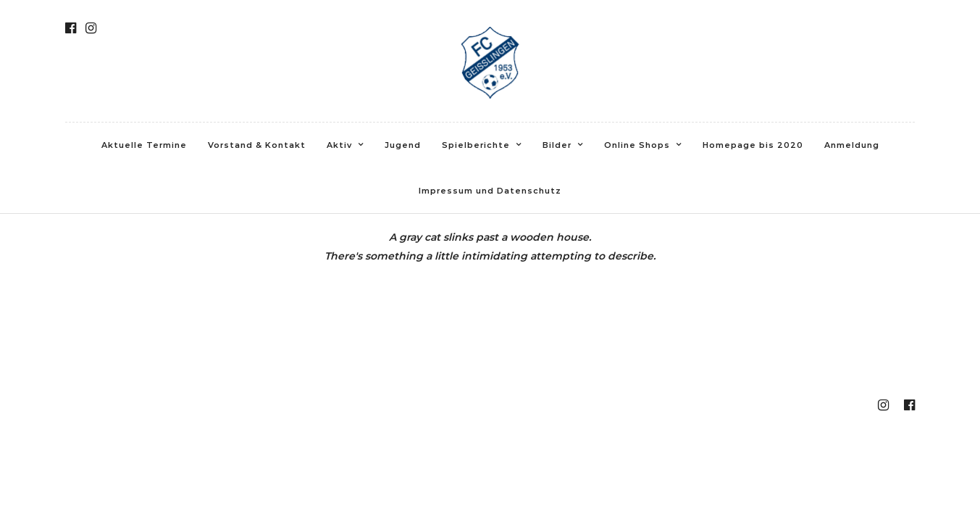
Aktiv (339, 145)
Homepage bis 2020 (753, 145)
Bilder (557, 145)
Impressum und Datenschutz (490, 191)
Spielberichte (476, 145)
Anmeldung (852, 145)
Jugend (403, 145)
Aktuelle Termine (144, 145)
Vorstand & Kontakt (257, 145)
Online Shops (637, 145)
